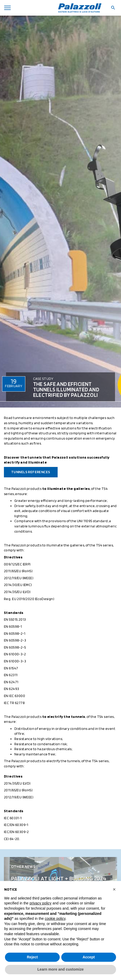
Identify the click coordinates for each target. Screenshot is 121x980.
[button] (114, 889)
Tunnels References (31, 472)
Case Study (43, 379)
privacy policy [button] (40, 903)
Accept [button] (89, 957)
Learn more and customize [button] (60, 969)
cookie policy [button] (55, 919)
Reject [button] (32, 957)
